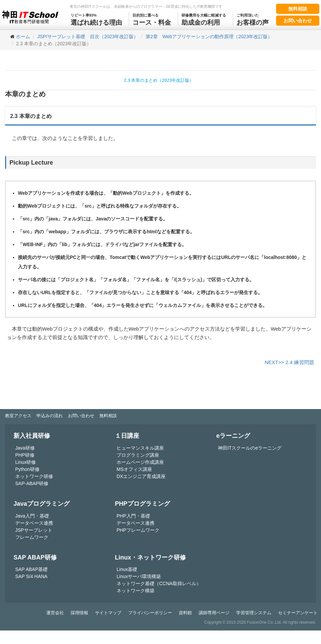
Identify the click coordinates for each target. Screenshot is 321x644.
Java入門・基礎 (32, 516)
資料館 (185, 613)
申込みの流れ (50, 416)
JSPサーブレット (34, 530)
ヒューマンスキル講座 (140, 448)
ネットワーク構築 (135, 591)
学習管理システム (254, 613)
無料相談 (298, 9)
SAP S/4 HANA (31, 576)
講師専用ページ (214, 613)
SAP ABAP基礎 (31, 569)
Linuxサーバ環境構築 (139, 576)
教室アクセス (18, 416)
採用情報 (79, 613)
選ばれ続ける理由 (96, 19)
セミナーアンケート (298, 613)
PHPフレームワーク (138, 530)
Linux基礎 (127, 569)
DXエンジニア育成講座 (141, 476)
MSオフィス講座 (134, 469)
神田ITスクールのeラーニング (250, 448)
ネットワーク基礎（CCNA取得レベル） (159, 583)
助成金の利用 (204, 19)
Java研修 (25, 448)
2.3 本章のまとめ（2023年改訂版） (159, 80)
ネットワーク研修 (34, 476)
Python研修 (27, 469)
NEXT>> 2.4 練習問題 (289, 362)
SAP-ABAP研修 (32, 483)
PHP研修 (25, 455)
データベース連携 (34, 523)
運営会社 (55, 613)
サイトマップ (108, 613)
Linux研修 (26, 462)
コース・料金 (152, 19)
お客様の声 (253, 19)
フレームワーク (32, 537)
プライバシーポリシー (150, 613)
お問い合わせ (298, 21)
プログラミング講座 (138, 455)
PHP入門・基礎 (133, 516)
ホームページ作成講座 (140, 462)
